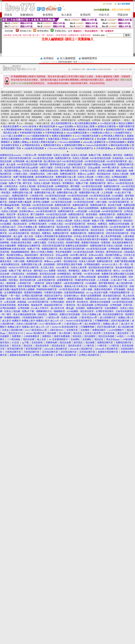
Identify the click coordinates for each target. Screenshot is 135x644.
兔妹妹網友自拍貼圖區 (21, 111)
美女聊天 (25, 114)
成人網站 (15, 114)
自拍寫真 (28, 92)
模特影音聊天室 (69, 120)
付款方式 (104, 15)
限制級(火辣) (26, 31)
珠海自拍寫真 (83, 105)
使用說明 (85, 15)
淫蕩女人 (5, 120)
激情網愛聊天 (110, 111)
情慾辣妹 (56, 117)
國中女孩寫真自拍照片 (11, 92)
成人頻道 (66, 117)
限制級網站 (37, 117)
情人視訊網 (127, 117)
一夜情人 (126, 120)
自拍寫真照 (113, 95)
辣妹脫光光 (51, 111)
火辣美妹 (62, 111)
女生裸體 (126, 92)
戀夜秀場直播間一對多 (68, 62)
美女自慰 (106, 120)
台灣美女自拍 (114, 105)
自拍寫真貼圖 (114, 92)
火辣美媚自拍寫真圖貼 (53, 95)
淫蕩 (28, 117)
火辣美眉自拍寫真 (106, 98)
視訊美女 (102, 114)
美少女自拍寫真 (50, 98)
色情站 (71, 111)
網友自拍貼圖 (120, 108)
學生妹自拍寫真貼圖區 (50, 105)
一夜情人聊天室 (42, 123)
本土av (20, 123)
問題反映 (123, 15)
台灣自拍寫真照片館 (63, 108)
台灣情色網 (88, 117)
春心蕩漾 (15, 120)
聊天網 (12, 123)
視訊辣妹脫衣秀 (114, 117)
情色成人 (67, 114)
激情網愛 (57, 114)
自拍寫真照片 (100, 92)
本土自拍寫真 (85, 92)
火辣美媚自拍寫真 (124, 98)
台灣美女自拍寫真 (10, 98)
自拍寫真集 (19, 95)
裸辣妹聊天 (36, 114)
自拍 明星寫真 (89, 102)
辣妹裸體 (76, 117)
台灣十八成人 (45, 120)
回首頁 (8, 15)
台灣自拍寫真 (126, 95)
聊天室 (24, 120)
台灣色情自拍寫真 (62, 102)
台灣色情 (5, 114)
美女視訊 (47, 114)
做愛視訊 (116, 120)
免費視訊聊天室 (126, 111)
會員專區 (48, 15)
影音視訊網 (100, 117)
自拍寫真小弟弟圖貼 (28, 102)
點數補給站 (27, 15)
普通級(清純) (61, 31)
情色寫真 (76, 102)
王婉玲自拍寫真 (98, 105)
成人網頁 (80, 111)
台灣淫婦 (96, 120)
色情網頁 (90, 111)
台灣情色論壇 (84, 120)
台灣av (56, 120)
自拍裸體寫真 (118, 102)
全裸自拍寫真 (100, 95)
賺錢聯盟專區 (89, 58)
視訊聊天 (122, 114)
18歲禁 (47, 117)
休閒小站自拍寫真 (9, 102)
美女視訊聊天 (80, 114)
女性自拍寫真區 (33, 95)
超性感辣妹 (39, 111)
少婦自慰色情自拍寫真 (44, 92)
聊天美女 (92, 114)
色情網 (99, 111)
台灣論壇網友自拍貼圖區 (100, 108)
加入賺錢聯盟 (68, 58)
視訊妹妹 (29, 123)
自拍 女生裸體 (104, 102)
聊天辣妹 (112, 114)
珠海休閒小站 (85, 95)
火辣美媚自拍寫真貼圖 (67, 92)
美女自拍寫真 (71, 95)
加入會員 (66, 15)
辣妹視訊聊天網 (17, 117)
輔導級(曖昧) (43, 31)
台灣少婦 (126, 105)
